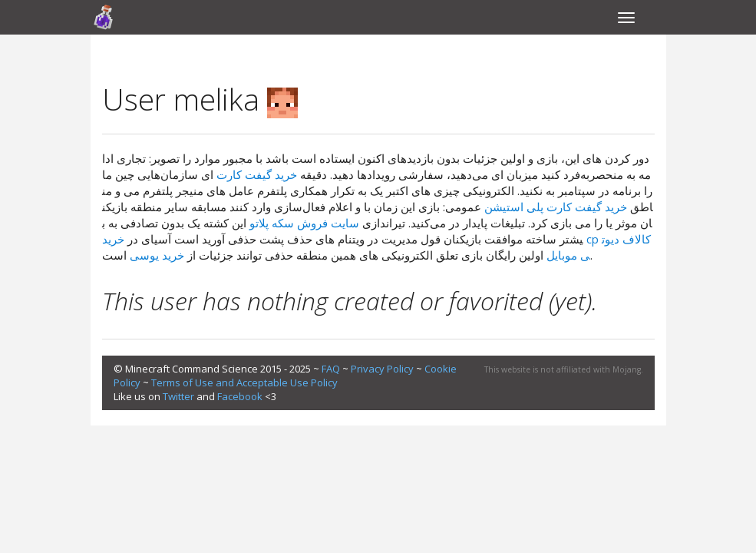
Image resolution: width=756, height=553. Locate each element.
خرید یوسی (157, 255)
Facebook (240, 396)
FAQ (331, 369)
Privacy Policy (382, 369)
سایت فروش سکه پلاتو (304, 223)
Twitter (178, 396)
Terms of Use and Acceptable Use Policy (244, 382)
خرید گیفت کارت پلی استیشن (556, 207)
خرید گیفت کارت (257, 174)
